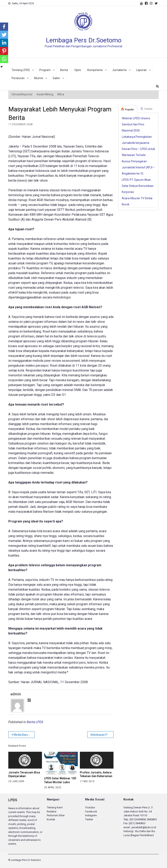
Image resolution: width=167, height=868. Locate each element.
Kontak (51, 819)
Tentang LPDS (21, 70)
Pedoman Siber (56, 815)
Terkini (148, 109)
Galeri (56, 78)
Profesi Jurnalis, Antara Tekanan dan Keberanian (96, 774)
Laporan (141, 70)
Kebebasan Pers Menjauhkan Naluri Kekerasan (102, 735)
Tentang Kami (55, 807)
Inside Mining (45, 94)
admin (16, 694)
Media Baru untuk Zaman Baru (24, 735)
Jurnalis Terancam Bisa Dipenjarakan (24, 774)
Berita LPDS (35, 722)
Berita (64, 70)
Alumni (39, 78)
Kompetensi (95, 70)
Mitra (61, 94)
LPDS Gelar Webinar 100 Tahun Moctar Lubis (60, 780)
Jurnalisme (119, 70)
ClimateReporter (22, 94)
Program (45, 70)
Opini (78, 70)
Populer (130, 110)
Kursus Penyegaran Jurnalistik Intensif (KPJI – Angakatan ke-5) (138, 167)
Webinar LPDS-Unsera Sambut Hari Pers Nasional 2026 (136, 124)
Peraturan (18, 78)
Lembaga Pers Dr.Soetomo (84, 40)
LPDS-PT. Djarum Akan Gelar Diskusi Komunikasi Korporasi (138, 186)
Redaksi (52, 811)
